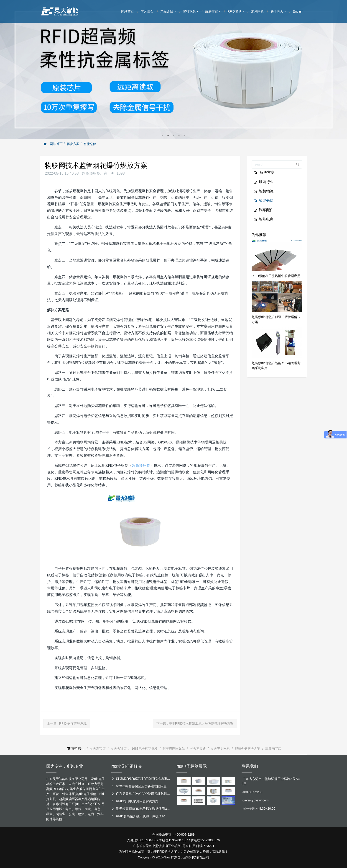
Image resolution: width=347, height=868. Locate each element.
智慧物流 (264, 191)
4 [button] (179, 136)
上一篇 (67, 723)
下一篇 (195, 723)
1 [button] (163, 136)
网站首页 (53, 144)
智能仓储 (90, 144)
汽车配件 (264, 210)
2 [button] (168, 136)
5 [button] (184, 136)
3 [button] (173, 136)
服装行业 (264, 182)
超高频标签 (141, 465)
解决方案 (73, 144)
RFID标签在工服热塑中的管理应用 (276, 276)
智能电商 (264, 219)
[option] (173, 70)
